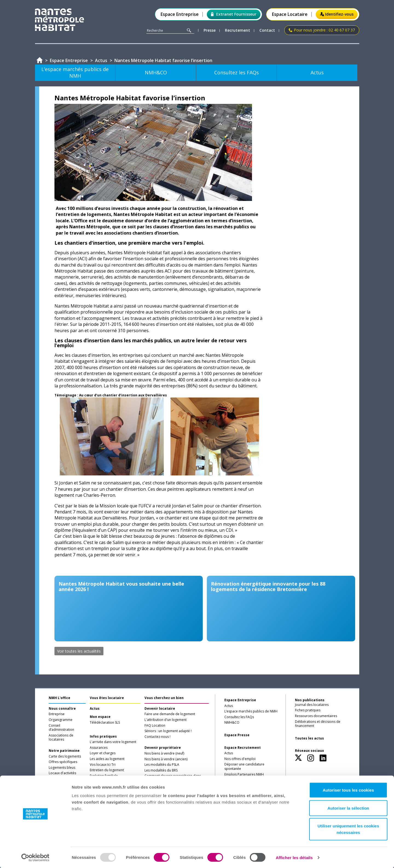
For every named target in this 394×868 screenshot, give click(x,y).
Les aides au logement (107, 759)
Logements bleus (62, 768)
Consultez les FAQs (239, 717)
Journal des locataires (312, 705)
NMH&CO (232, 723)
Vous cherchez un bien (164, 698)
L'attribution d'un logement (166, 720)
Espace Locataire (290, 14)
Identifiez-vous (337, 14)
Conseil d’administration (61, 728)
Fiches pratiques (308, 710)
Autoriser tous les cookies (348, 790)
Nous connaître (62, 709)
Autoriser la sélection (348, 808)
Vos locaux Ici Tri (103, 765)
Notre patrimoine (64, 751)
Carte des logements (65, 756)
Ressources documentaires (316, 716)
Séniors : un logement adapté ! (168, 731)
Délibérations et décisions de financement (318, 724)
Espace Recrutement (243, 748)
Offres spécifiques (63, 762)
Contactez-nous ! (157, 737)
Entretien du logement (107, 770)
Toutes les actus (309, 738)
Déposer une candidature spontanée (244, 767)
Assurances (99, 748)
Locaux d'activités (62, 773)
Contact (267, 30)
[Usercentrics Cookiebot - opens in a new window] (35, 857)
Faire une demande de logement (170, 714)
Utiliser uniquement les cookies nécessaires (348, 829)
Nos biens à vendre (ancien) (166, 759)
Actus (95, 709)
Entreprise (57, 714)
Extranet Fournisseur (234, 14)
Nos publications (310, 700)
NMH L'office (60, 698)
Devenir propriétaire (163, 748)
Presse (210, 30)
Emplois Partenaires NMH (244, 775)
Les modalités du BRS (161, 770)
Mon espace (100, 717)
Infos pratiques (103, 737)
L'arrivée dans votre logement (113, 742)
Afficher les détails (294, 857)
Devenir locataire (160, 709)
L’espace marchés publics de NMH (251, 711)
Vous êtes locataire (107, 698)
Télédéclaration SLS (105, 723)
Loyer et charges (103, 753)
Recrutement (237, 30)
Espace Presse (237, 735)
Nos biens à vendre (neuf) (164, 753)
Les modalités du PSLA (162, 765)
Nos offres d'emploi (240, 759)
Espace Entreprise (180, 14)
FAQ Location (155, 726)
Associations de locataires (61, 738)
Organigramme (61, 720)
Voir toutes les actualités (79, 651)
